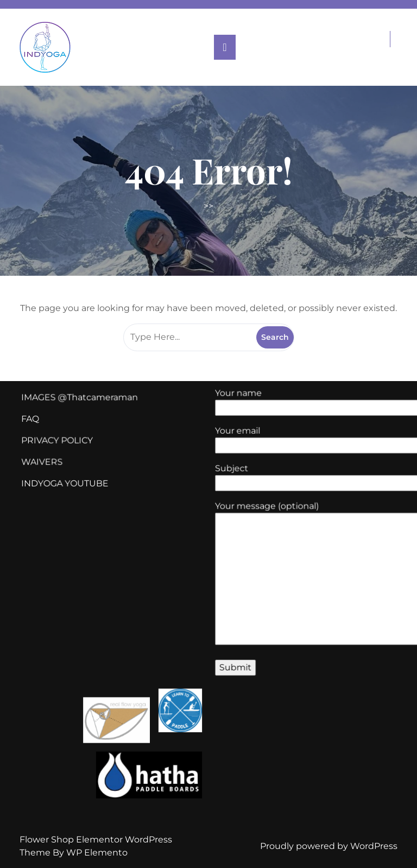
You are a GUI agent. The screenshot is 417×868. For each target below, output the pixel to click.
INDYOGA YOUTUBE (72, 486)
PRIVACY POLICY (65, 446)
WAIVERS (50, 466)
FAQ (39, 426)
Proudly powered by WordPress (329, 846)
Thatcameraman (108, 405)
